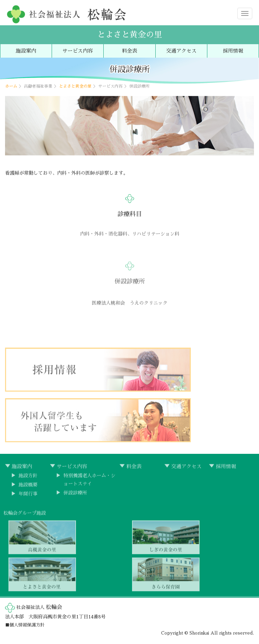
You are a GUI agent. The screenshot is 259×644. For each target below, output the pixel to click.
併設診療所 (75, 494)
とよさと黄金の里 (130, 35)
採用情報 (233, 51)
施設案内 (26, 51)
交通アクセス (181, 51)
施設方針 (28, 477)
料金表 (129, 51)
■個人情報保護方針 (25, 625)
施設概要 (28, 486)
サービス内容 (78, 51)
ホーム (11, 86)
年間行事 (28, 495)
